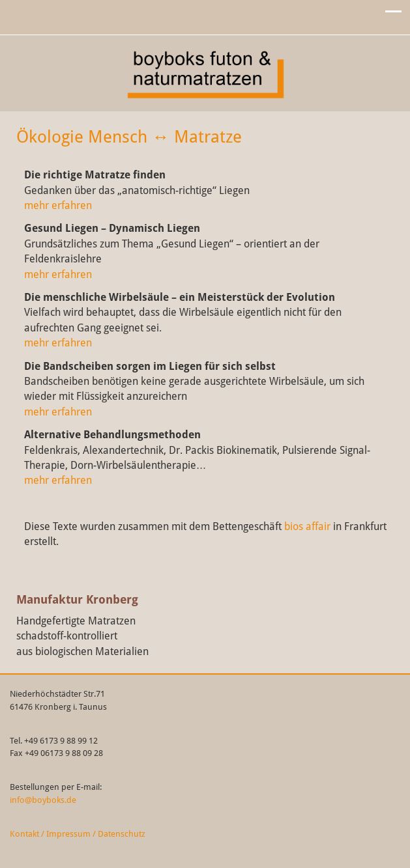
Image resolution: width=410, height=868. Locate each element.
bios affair (307, 526)
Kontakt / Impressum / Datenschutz (78, 834)
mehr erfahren (58, 205)
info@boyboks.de (43, 800)
